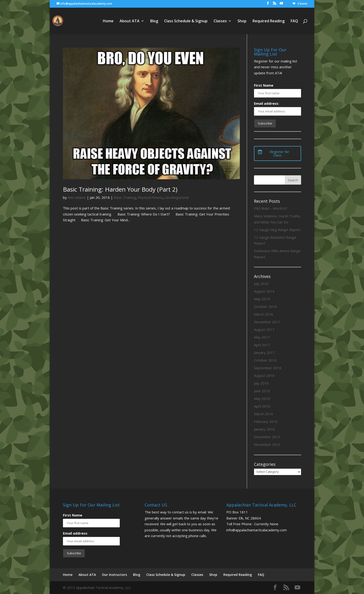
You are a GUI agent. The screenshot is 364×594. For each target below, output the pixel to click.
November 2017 (267, 322)
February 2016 (266, 421)
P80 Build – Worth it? (271, 208)
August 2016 (264, 375)
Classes (220, 21)
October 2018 (265, 307)
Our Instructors (114, 575)
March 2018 (263, 314)
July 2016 (261, 383)
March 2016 (263, 414)
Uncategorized (177, 197)
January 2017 (264, 352)
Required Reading (269, 21)
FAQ (294, 21)
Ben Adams (77, 197)
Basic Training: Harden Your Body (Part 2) (120, 189)
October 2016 (265, 360)
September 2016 (268, 368)
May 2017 (262, 337)
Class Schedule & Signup (186, 21)
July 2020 (261, 284)
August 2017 (264, 330)
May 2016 (262, 398)
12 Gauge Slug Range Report (277, 230)
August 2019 (264, 291)
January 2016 (264, 429)
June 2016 (262, 391)
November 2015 (267, 444)
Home (108, 21)
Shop (242, 21)
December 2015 (267, 437)
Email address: (266, 103)
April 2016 (262, 406)
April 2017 (262, 345)
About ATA (130, 21)
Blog (154, 21)
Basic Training (125, 197)
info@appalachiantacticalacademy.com (257, 530)
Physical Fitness (150, 197)
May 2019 (262, 299)
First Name (264, 85)
